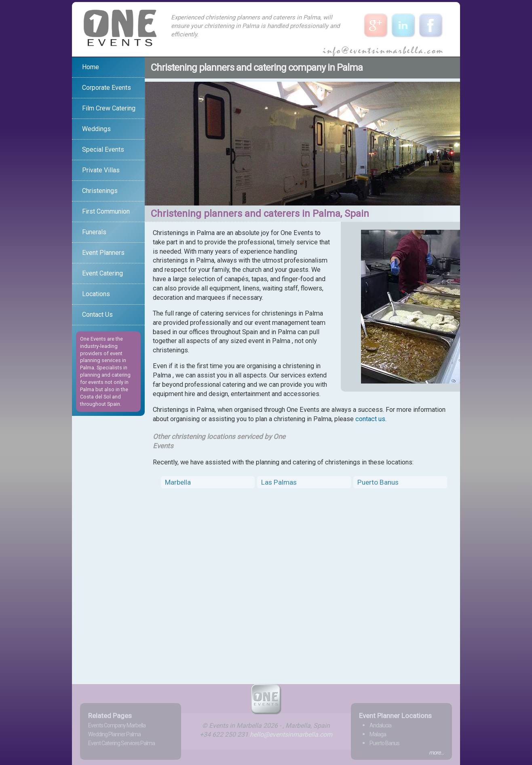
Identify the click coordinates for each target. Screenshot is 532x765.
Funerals (94, 232)
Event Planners (103, 253)
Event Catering (102, 273)
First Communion (106, 211)
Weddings (96, 129)
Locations (96, 294)
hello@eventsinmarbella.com (291, 734)
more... (436, 752)
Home (91, 67)
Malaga (378, 734)
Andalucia (380, 725)
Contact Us (97, 315)
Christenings (100, 191)
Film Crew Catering (109, 108)
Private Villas (101, 170)
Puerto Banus (378, 482)
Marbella (178, 482)
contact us (370, 419)
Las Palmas (279, 482)
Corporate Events (107, 88)
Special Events (103, 149)
